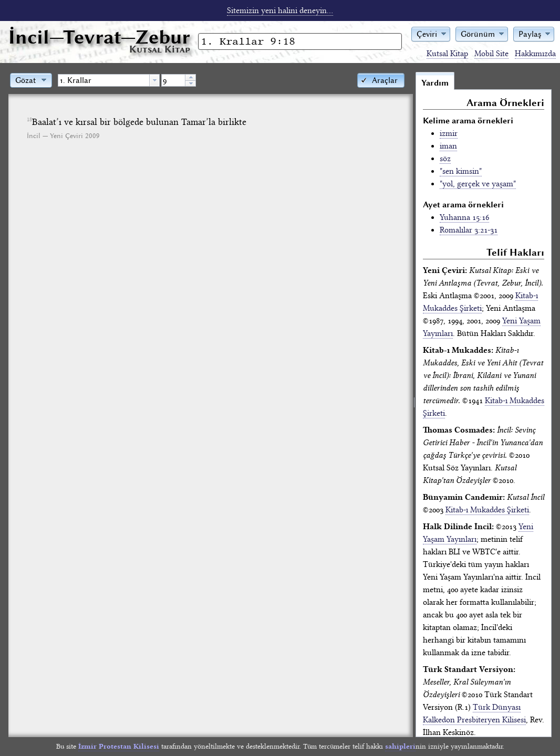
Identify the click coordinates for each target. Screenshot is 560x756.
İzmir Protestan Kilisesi (119, 746)
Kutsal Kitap (447, 54)
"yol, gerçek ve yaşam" (478, 184)
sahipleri (400, 746)
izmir (449, 133)
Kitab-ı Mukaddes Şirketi (487, 510)
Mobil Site (491, 54)
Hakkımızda (535, 54)
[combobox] (109, 80)
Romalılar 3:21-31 (469, 230)
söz (445, 159)
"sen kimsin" (461, 171)
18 (29, 120)
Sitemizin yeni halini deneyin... (280, 10)
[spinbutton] (173, 80)
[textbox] (104, 80)
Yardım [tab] (435, 83)
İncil (99, 37)
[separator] (414, 404)
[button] (431, 33)
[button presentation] (154, 80)
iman (448, 146)
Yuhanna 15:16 (464, 217)
